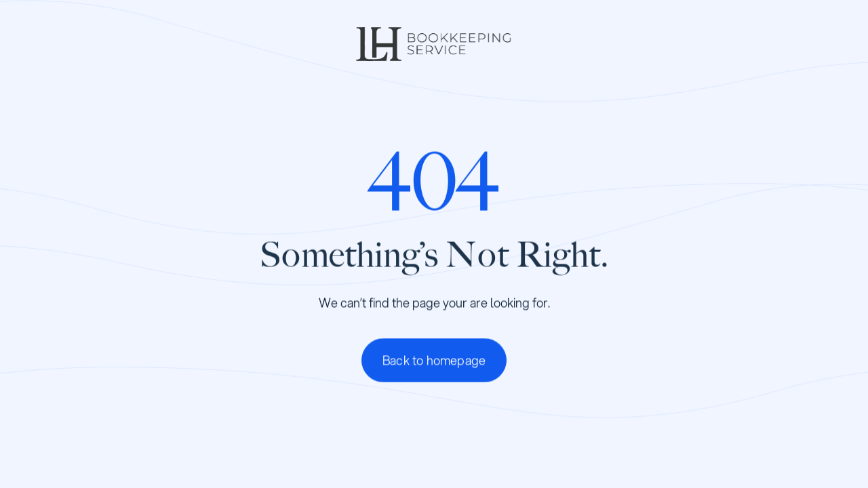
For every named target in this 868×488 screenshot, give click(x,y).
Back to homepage (434, 360)
